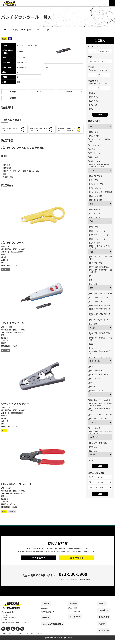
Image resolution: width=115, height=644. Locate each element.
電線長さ (92, 387)
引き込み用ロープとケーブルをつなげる (100, 432)
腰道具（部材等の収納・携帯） (99, 310)
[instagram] (12, 633)
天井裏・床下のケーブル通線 (100, 415)
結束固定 (92, 451)
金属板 (92, 149)
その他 (92, 455)
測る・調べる (95, 361)
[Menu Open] (112, 3)
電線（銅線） (94, 132)
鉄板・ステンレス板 (97, 231)
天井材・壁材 (94, 243)
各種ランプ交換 (95, 196)
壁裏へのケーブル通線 (97, 419)
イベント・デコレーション (99, 357)
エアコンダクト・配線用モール (100, 140)
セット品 (92, 105)
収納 (91, 288)
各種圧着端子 (94, 209)
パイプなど (93, 180)
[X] (7, 633)
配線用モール (94, 153)
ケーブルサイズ (95, 379)
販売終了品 (93, 97)
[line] (20, 633)
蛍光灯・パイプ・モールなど (100, 320)
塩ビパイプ (93, 136)
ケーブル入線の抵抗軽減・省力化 (100, 410)
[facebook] (16, 633)
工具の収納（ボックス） (98, 297)
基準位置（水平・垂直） (98, 375)
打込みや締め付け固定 (97, 443)
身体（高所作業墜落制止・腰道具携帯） (100, 271)
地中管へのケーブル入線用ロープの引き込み (100, 404)
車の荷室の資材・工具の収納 (100, 293)
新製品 (92, 93)
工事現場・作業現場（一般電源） (100, 339)
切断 (91, 126)
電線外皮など (94, 157)
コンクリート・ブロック (98, 235)
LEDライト (93, 344)
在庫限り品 (93, 101)
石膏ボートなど (95, 161)
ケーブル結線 (94, 428)
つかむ (92, 170)
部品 (91, 109)
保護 (91, 252)
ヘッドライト (94, 348)
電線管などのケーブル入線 (99, 400)
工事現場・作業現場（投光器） (99, 352)
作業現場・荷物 (95, 263)
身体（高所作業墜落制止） (99, 267)
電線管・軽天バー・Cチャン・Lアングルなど (99, 165)
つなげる (93, 422)
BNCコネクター (95, 217)
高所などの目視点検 (97, 391)
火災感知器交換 (95, 200)
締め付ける (94, 437)
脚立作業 (92, 324)
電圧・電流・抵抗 (96, 371)
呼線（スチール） (96, 188)
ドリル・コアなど (96, 184)
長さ (91, 383)
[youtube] (3, 633)
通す (91, 394)
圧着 (91, 204)
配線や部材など (95, 176)
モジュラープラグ (96, 213)
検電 (91, 367)
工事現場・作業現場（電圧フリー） (100, 334)
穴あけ (92, 221)
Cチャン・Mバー (95, 145)
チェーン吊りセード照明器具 (100, 192)
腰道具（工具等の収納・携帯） (99, 315)
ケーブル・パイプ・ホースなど (100, 258)
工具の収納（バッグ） (97, 301)
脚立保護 (92, 284)
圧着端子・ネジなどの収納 (99, 305)
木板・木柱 (93, 227)
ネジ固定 (92, 447)
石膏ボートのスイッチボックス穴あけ (100, 247)
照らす (92, 328)
